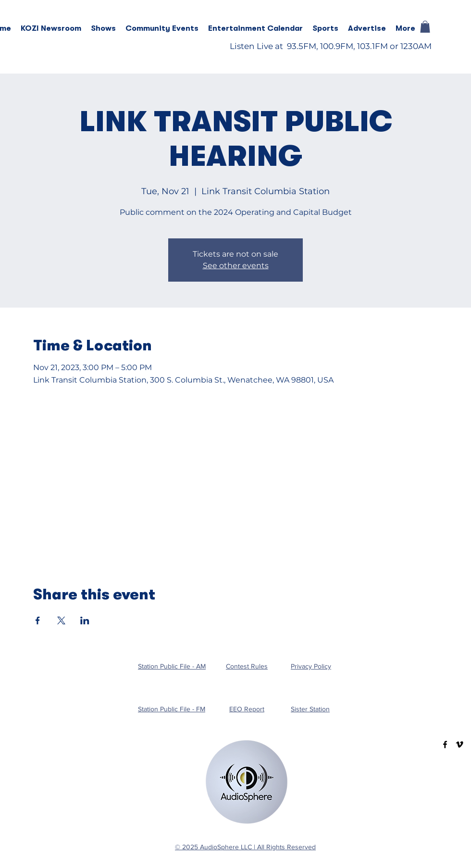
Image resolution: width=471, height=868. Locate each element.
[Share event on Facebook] (38, 620)
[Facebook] (445, 744)
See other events (236, 266)
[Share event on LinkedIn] (85, 620)
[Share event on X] (61, 620)
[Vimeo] (459, 744)
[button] (103, 28)
